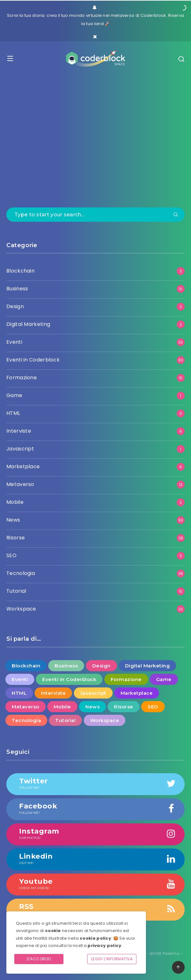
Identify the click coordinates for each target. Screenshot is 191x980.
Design (15, 306)
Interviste (19, 431)
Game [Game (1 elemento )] (164, 679)
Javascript (20, 449)
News (13, 520)
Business (17, 289)
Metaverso (20, 484)
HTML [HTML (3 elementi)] (19, 693)
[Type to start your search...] (96, 215)
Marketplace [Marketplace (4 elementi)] (137, 693)
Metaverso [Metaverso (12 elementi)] (26, 707)
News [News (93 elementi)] (92, 707)
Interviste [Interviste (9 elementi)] (53, 693)
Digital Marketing (28, 324)
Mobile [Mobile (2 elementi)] (62, 707)
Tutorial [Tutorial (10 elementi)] (65, 720)
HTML (13, 413)
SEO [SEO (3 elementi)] (153, 707)
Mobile (15, 502)
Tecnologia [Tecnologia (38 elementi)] (26, 720)
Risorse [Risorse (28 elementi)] (124, 707)
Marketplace (23, 466)
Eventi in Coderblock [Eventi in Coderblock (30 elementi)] (69, 679)
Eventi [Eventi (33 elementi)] (20, 679)
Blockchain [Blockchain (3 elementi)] (26, 666)
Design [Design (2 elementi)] (102, 666)
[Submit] (176, 215)
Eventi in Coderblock (33, 360)
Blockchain (20, 271)
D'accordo (39, 959)
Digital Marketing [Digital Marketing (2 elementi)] (148, 666)
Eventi (14, 342)
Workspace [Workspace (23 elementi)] (105, 720)
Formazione (22, 378)
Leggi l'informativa (112, 959)
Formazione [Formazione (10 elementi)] (126, 679)
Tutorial (16, 591)
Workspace (21, 609)
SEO (11, 555)
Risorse (16, 538)
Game (14, 395)
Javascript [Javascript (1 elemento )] (93, 693)
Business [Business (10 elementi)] (66, 666)
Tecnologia (21, 573)
